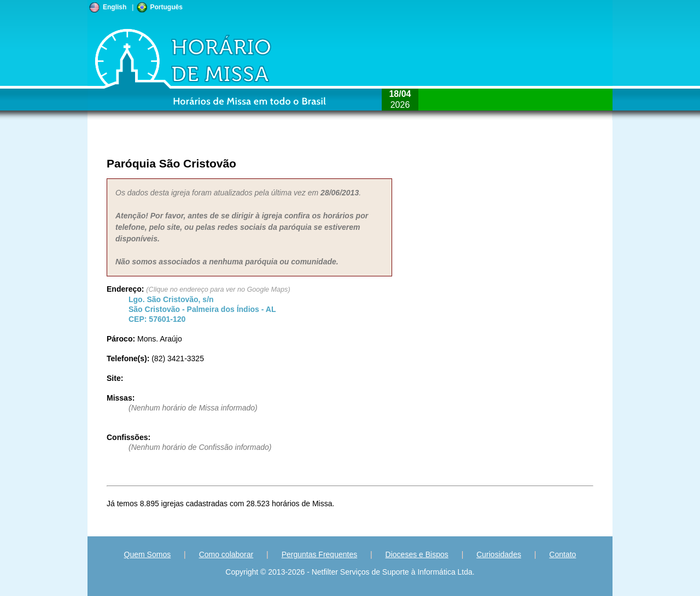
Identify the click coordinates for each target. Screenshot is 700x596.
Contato (562, 554)
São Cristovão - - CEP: (202, 309)
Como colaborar (226, 554)
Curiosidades (499, 554)
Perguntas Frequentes (320, 554)
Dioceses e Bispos (417, 554)
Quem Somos (148, 554)
